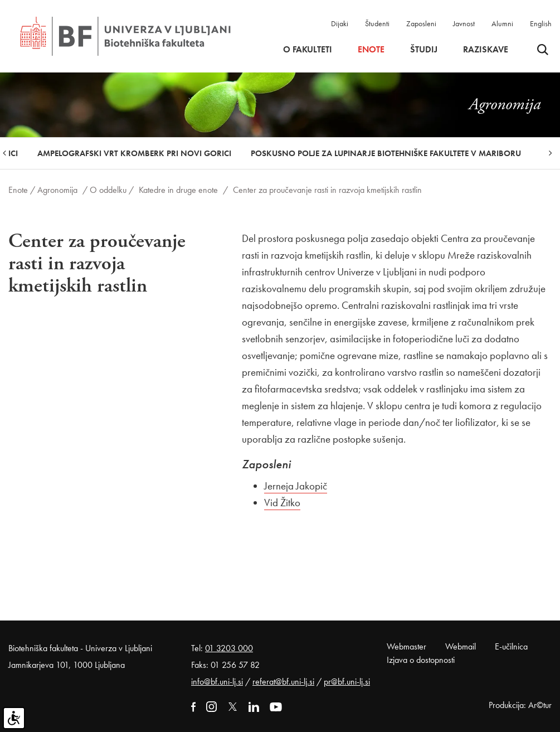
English (541, 23)
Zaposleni (421, 23)
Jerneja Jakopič (296, 486)
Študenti (377, 23)
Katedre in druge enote (178, 190)
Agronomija (57, 190)
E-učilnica (511, 646)
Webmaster (406, 646)
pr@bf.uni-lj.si (347, 682)
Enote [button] (371, 50)
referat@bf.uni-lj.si (283, 682)
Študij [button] (424, 50)
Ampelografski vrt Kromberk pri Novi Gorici (134, 153)
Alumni (502, 23)
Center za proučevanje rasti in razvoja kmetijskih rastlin (327, 190)
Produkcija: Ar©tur (520, 705)
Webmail (461, 646)
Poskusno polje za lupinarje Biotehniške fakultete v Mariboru (386, 153)
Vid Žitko (282, 503)
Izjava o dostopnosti (421, 660)
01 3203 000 (229, 648)
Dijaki (340, 23)
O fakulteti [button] (308, 50)
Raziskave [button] (486, 50)
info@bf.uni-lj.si (217, 682)
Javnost (464, 23)
